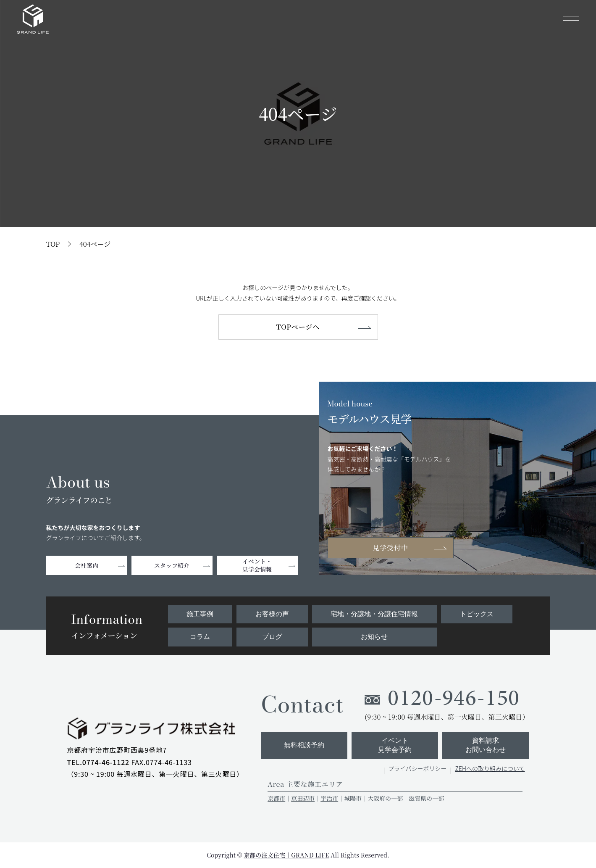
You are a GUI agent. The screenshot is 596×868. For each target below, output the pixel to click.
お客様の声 (272, 614)
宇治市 (329, 798)
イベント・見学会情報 (257, 565)
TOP (53, 244)
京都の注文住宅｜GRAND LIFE (286, 855)
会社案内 (87, 565)
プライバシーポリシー (417, 768)
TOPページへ (298, 327)
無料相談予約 (304, 745)
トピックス (477, 614)
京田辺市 (303, 798)
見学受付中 (390, 547)
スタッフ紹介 (172, 565)
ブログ (272, 637)
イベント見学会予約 (395, 745)
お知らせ (374, 637)
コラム (200, 637)
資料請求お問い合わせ (486, 745)
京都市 (276, 798)
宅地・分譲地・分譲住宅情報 (374, 614)
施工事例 (200, 614)
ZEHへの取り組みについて (490, 768)
